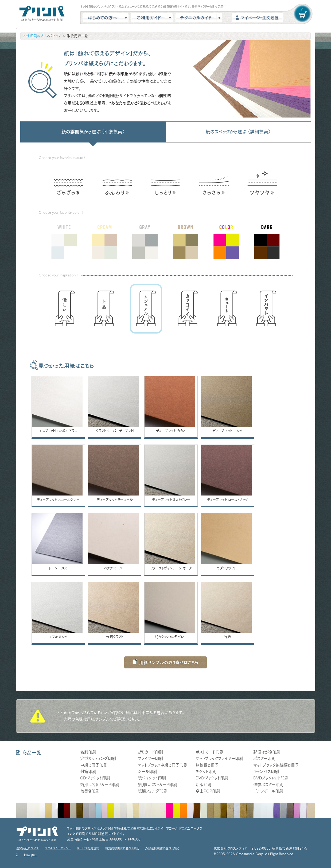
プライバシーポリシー (58, 848)
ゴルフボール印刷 (268, 791)
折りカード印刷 (150, 752)
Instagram (31, 854)
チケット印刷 (206, 772)
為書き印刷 (90, 791)
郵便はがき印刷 (267, 752)
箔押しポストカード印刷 (157, 784)
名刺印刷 (88, 752)
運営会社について (28, 848)
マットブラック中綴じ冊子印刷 (163, 765)
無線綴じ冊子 (207, 765)
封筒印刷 (88, 772)
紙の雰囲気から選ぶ (93, 132)
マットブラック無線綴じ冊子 (276, 765)
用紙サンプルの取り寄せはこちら (165, 662)
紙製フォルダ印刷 (153, 791)
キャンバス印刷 (266, 772)
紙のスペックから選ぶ (238, 132)
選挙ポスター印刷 (268, 784)
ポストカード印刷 (210, 752)
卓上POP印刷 (208, 791)
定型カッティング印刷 (98, 758)
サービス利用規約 (88, 848)
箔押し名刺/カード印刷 (100, 784)
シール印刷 (147, 772)
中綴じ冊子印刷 (94, 765)
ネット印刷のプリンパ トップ (42, 36)
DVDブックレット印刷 (271, 778)
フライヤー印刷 (150, 758)
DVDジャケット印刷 (212, 778)
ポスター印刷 (264, 758)
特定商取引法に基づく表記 (122, 848)
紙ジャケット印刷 (152, 778)
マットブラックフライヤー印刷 (219, 758)
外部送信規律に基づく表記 (162, 848)
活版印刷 (204, 784)
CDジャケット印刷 (95, 778)
